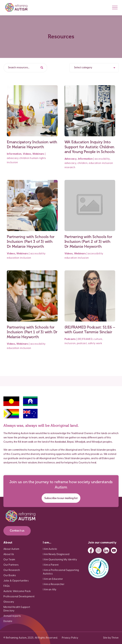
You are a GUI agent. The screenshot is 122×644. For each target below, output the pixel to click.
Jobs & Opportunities (16, 581)
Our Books (10, 576)
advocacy (13, 158)
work (99, 344)
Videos (27, 154)
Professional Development (19, 597)
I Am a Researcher (54, 584)
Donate (8, 621)
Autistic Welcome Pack (17, 591)
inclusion (12, 163)
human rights (38, 158)
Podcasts (70, 339)
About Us (9, 554)
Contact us (17, 531)
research (70, 168)
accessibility (102, 159)
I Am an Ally (50, 590)
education (95, 163)
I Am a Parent (51, 565)
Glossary (9, 602)
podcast (82, 344)
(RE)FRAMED (85, 339)
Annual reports (12, 616)
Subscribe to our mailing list (61, 498)
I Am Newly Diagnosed (56, 554)
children (24, 158)
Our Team (9, 560)
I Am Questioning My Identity (60, 560)
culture (98, 339)
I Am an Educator (53, 579)
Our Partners (11, 565)
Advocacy (71, 159)
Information (14, 154)
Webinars (38, 154)
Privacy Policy (70, 638)
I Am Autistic (50, 549)
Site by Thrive (111, 638)
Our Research (12, 570)
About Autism (11, 549)
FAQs (7, 586)
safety (92, 344)
